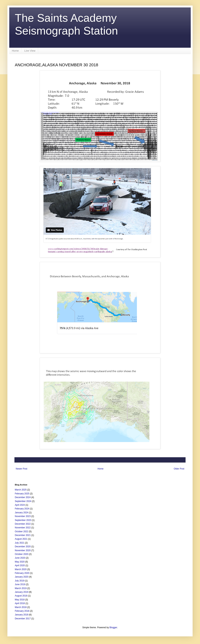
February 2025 (22, 494)
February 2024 (22, 509)
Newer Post (21, 469)
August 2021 (21, 539)
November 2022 (23, 528)
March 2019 (21, 588)
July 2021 (20, 543)
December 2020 (23, 547)
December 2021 (23, 535)
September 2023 (23, 520)
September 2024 (23, 501)
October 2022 (22, 531)
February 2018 (22, 611)
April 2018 (20, 603)
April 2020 (20, 565)
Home (15, 51)
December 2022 (23, 524)
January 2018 (22, 615)
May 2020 (20, 562)
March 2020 (21, 569)
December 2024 (23, 497)
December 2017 (23, 619)
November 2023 (23, 516)
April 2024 (20, 505)
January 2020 (22, 577)
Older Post (179, 469)
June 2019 (20, 584)
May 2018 (20, 600)
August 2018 (21, 596)
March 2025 (21, 490)
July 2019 (20, 581)
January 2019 (22, 592)
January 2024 (22, 513)
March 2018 (21, 607)
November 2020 (23, 550)
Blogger (113, 627)
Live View (30, 51)
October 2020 (22, 554)
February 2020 (22, 573)
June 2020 (20, 558)
